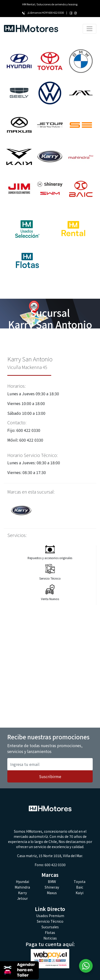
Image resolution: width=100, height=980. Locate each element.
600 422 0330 (56, 12)
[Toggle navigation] (90, 29)
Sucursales (50, 927)
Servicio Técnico (50, 921)
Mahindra (22, 887)
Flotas (50, 932)
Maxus (52, 893)
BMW (52, 881)
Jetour (22, 898)
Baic (80, 887)
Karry (22, 893)
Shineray (52, 887)
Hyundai (22, 881)
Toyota (80, 881)
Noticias (50, 938)
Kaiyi (80, 893)
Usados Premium (50, 916)
